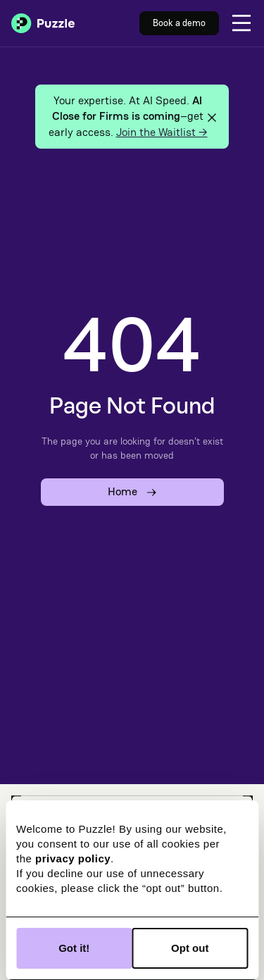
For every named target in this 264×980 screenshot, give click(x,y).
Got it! (74, 948)
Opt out (190, 948)
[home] (43, 23)
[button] (241, 23)
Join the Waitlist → (162, 132)
